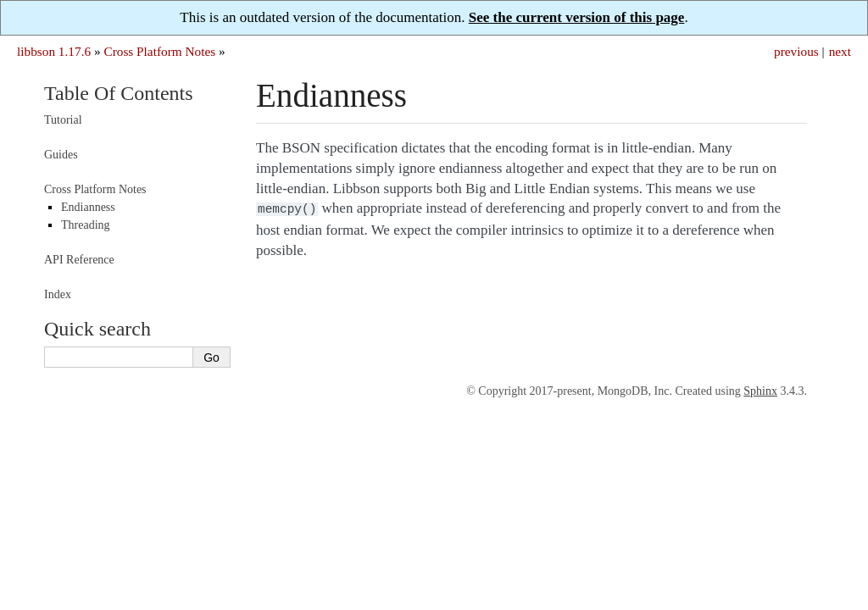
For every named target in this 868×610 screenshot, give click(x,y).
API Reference (79, 260)
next (840, 51)
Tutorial (63, 120)
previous (796, 51)
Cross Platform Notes (159, 51)
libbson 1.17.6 (54, 51)
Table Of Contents (119, 93)
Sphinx (760, 391)
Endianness (88, 207)
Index (58, 294)
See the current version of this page (577, 17)
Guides (61, 155)
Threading (86, 225)
